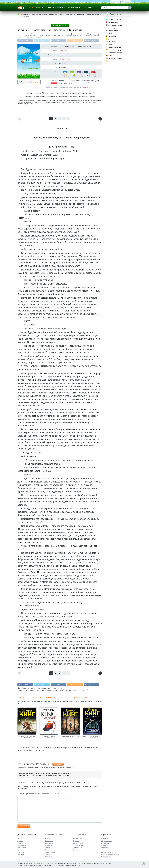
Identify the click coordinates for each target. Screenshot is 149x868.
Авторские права (60, 25)
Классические (22, 848)
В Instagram (58, 41)
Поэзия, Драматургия (115, 61)
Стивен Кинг (63, 51)
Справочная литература (115, 50)
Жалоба (54, 83)
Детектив (20, 841)
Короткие (76, 841)
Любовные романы (74, 8)
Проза (110, 33)
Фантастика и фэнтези (115, 20)
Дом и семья (112, 42)
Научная (48, 848)
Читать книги (41, 8)
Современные (77, 848)
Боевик (20, 838)
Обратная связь (106, 857)
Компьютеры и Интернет (116, 58)
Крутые (20, 850)
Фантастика (88, 8)
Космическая (49, 845)
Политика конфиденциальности (111, 854)
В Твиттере (41, 41)
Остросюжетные (78, 845)
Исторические (22, 845)
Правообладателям (107, 852)
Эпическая (49, 857)
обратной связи (75, 865)
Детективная (49, 843)
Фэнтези (48, 854)
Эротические (77, 850)
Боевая (47, 838)
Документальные (113, 31)
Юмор (110, 55)
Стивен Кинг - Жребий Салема (71, 737)
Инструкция (88, 88)
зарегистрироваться (39, 775)
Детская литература (114, 39)
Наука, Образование (114, 28)
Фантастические (78, 843)
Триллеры (21, 852)
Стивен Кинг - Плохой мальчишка (49, 737)
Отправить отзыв (24, 826)
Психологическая (51, 850)
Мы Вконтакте (93, 41)
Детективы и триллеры (55, 8)
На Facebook (25, 41)
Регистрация (126, 2)
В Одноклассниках (77, 41)
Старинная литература (115, 53)
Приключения (112, 36)
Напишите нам (63, 85)
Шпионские (21, 854)
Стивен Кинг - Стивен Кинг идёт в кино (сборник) (92, 737)
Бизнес (111, 44)
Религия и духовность (115, 47)
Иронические (22, 843)
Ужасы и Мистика (64, 59)
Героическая (49, 841)
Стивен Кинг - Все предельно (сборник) (27, 737)
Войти (116, 2)
